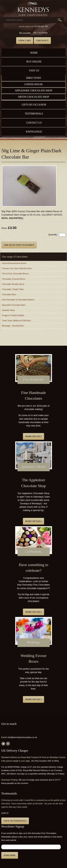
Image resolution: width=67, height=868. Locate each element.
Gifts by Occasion (34, 105)
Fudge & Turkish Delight (13, 315)
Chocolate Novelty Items (13, 284)
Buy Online (34, 62)
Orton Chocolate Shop (33, 97)
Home (34, 53)
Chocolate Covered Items (14, 279)
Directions (34, 78)
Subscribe (10, 855)
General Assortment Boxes (14, 263)
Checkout (42, 41)
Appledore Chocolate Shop (33, 91)
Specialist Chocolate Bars (14, 305)
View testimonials (15, 821)
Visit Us (34, 71)
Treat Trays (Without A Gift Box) (16, 321)
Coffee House (33, 84)
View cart (25, 41)
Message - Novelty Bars (13, 326)
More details (33, 436)
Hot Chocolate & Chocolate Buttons (18, 300)
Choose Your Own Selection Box (17, 268)
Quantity (53, 235)
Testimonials (34, 114)
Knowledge (34, 132)
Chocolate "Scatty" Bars (13, 289)
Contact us (34, 123)
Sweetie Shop (8, 310)
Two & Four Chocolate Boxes (15, 274)
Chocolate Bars (9, 294)
